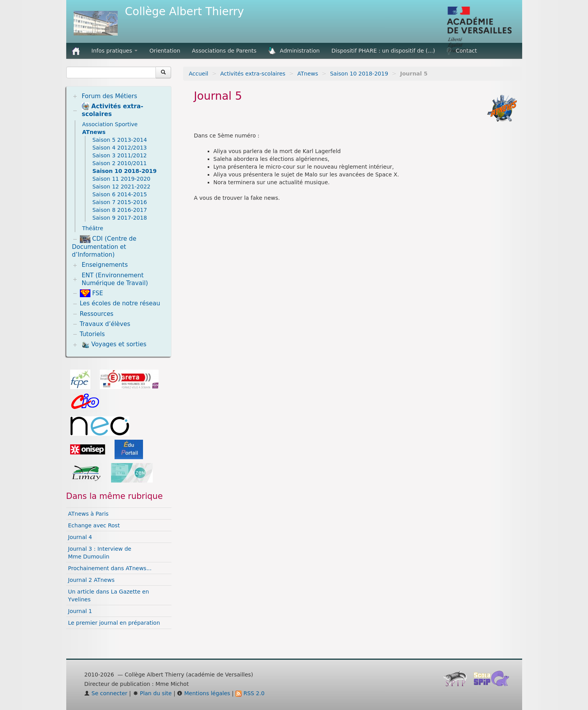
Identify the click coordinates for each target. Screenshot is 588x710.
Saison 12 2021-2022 (121, 187)
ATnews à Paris (88, 514)
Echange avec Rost (94, 525)
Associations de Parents (224, 51)
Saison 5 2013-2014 (120, 140)
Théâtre (93, 228)
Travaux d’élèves (105, 324)
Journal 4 (80, 537)
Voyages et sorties (114, 345)
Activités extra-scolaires (253, 74)
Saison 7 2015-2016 (120, 202)
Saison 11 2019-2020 (121, 179)
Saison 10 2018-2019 (359, 74)
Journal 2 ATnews (92, 580)
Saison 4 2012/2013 (120, 148)
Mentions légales (203, 693)
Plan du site (152, 693)
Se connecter (106, 693)
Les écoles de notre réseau (120, 303)
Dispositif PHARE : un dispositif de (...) (383, 51)
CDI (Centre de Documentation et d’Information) (104, 247)
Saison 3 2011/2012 (120, 155)
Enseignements (105, 265)
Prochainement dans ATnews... (110, 568)
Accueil (199, 74)
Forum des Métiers (109, 96)
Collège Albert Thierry (185, 11)
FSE (92, 293)
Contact (462, 51)
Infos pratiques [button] (115, 51)
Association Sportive (110, 124)
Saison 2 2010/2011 (120, 163)
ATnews (308, 74)
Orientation (165, 51)
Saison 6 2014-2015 (120, 194)
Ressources (97, 314)
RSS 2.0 (250, 693)
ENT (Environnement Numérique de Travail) (115, 279)
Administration (294, 51)
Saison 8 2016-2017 (120, 210)
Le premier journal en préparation (114, 623)
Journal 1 (80, 611)
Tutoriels (93, 334)
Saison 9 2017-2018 (120, 218)
